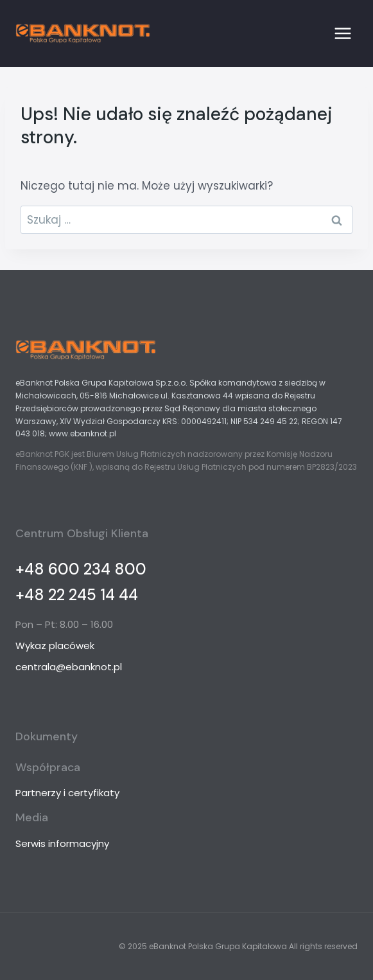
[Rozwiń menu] (343, 33)
